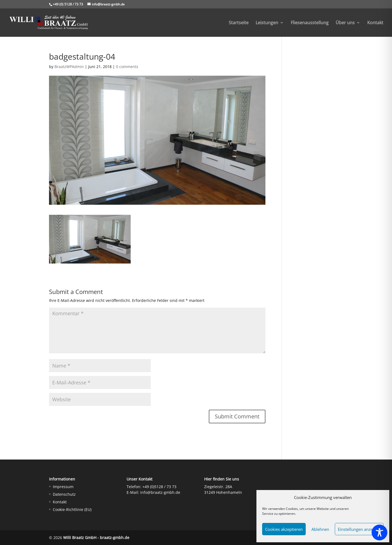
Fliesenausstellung (310, 23)
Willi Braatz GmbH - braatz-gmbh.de (96, 538)
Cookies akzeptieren (284, 529)
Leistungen (267, 23)
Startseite (239, 23)
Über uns (345, 23)
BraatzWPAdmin (69, 67)
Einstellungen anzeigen (359, 529)
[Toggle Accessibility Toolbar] (379, 532)
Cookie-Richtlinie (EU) (72, 509)
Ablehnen (320, 529)
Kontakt (375, 23)
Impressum (63, 487)
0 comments (127, 67)
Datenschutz (64, 494)
